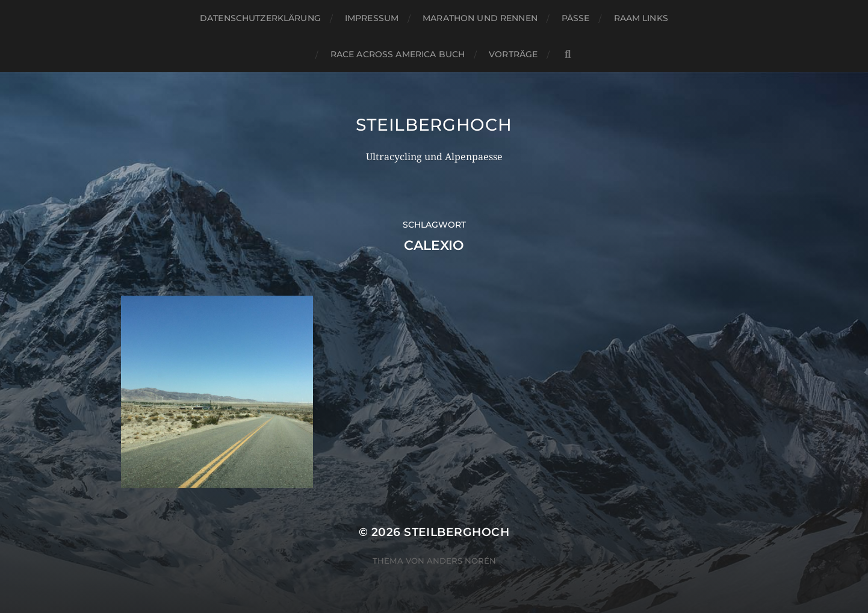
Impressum (372, 18)
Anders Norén (461, 561)
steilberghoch (434, 125)
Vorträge (513, 54)
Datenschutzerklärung (260, 18)
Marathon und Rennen (480, 18)
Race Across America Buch (398, 54)
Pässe (576, 18)
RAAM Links (641, 18)
